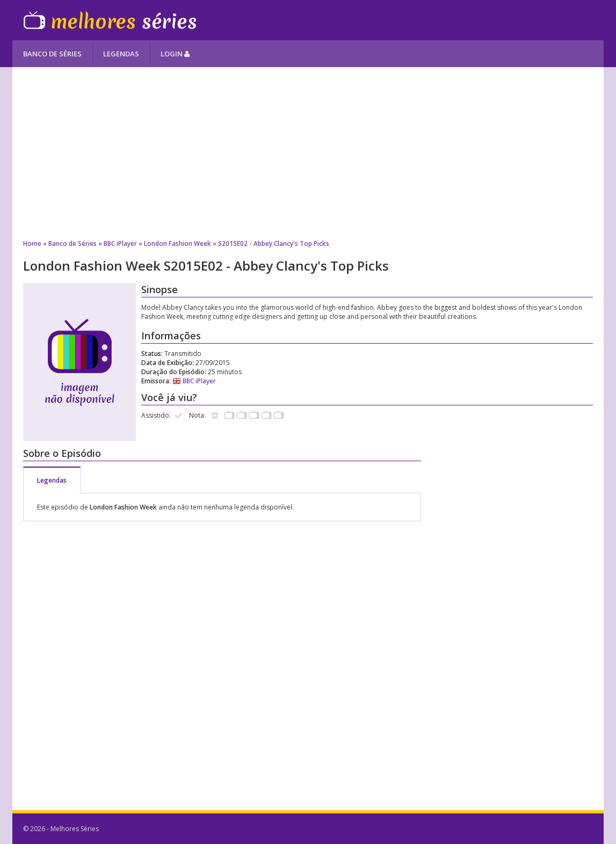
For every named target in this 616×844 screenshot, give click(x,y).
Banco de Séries (52, 54)
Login (175, 54)
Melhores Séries (110, 20)
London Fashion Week (177, 243)
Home (32, 243)
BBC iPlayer (120, 243)
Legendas (121, 54)
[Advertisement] (308, 153)
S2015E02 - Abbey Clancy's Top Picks (274, 243)
